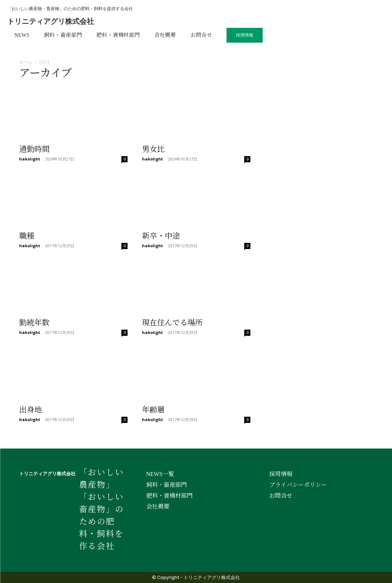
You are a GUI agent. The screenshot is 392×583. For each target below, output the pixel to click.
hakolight (30, 159)
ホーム (26, 62)
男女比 (153, 149)
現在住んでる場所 (172, 323)
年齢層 (153, 410)
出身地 (31, 410)
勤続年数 (34, 323)
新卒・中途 (161, 236)
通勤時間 (34, 149)
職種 (27, 236)
